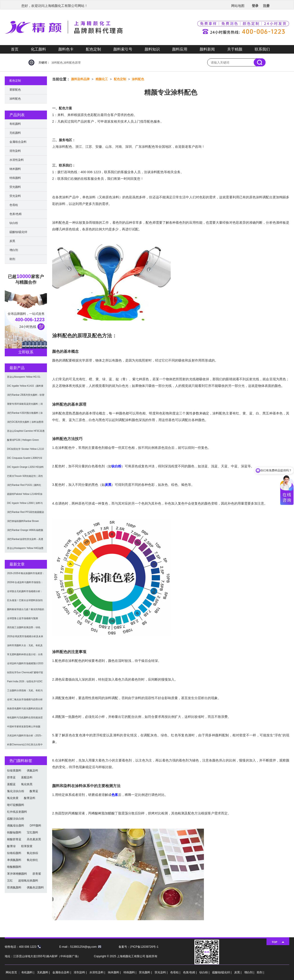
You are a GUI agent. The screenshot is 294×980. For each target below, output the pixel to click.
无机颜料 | (44, 972)
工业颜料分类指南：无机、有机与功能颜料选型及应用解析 (25, 692)
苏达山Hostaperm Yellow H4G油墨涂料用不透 (25, 550)
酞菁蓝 (34, 791)
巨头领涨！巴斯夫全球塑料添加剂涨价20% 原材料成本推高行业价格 (25, 602)
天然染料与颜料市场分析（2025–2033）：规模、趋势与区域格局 (25, 737)
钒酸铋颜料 (14, 832)
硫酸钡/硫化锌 (18, 232)
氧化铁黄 (13, 798)
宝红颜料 (32, 832)
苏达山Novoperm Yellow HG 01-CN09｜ (24, 379)
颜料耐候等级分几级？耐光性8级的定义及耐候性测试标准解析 (26, 611)
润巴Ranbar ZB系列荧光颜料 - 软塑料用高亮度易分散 (26, 397)
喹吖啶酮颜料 (16, 805)
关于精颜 (235, 49)
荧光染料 (15, 196)
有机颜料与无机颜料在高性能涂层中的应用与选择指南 (25, 719)
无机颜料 (15, 133)
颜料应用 (180, 49)
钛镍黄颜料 (14, 771)
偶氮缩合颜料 (16, 826)
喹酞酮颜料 (14, 867)
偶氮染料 (32, 771)
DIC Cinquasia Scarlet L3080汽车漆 (25, 460)
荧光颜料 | (146, 972)
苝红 (10, 881)
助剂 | (260, 972)
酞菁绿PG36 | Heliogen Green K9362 (23, 442)
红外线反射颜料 (17, 812)
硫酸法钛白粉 (16, 819)
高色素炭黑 (34, 839)
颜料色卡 (66, 49)
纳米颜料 (15, 169)
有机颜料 (15, 124)
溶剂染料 (15, 151)
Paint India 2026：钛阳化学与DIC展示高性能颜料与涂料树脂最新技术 (25, 683)
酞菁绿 (11, 846)
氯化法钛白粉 (16, 791)
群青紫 (37, 874)
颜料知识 (152, 49)
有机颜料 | (28, 972)
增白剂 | (250, 972)
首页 (15, 49)
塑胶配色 (15, 90)
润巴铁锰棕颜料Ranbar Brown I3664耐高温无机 (23, 523)
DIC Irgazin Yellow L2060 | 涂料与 (25, 503)
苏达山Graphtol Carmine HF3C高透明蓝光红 (26, 433)
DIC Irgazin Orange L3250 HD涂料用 (25, 469)
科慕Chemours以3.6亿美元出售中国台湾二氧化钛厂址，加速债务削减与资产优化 (25, 746)
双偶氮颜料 (14, 887)
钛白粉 (116, 466)
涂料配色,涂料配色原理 (66, 63)
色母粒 (14, 205)
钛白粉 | (205, 972)
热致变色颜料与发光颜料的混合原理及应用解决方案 (25, 710)
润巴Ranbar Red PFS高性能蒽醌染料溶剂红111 (26, 514)
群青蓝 (11, 777)
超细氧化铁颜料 (28, 881)
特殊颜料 (15, 178)
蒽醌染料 (27, 777)
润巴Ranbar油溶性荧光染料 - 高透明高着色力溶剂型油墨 (25, 541)
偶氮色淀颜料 (35, 887)
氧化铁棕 (32, 853)
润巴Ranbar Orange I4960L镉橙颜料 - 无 (25, 532)
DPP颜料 (35, 826)
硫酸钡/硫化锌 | (222, 972)
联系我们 (262, 49)
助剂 (12, 259)
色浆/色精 (16, 214)
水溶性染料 (17, 160)
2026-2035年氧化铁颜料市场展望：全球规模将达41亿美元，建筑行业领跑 (26, 575)
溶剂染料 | (81, 972)
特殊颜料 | (130, 972)
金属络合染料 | (62, 972)
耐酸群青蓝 (14, 839)
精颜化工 (102, 79)
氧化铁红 (32, 860)
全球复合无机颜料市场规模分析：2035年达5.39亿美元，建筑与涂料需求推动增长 (25, 593)
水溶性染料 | (98, 972)
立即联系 (26, 352)
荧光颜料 (15, 187)
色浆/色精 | (190, 972)
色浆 (115, 795)
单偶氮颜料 (14, 860)
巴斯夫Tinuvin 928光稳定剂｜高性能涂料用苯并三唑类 (25, 478)
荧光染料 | (161, 972)
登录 (255, 6)
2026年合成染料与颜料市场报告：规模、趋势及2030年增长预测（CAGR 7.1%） (25, 584)
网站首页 (11, 972)
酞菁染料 (30, 798)
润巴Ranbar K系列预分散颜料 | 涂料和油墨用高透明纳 (25, 415)
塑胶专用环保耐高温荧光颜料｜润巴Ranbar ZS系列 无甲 (25, 406)
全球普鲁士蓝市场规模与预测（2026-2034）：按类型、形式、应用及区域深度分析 (26, 620)
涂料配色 (138, 79)
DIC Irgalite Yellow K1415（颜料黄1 (25, 388)
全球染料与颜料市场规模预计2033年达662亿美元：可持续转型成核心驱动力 (26, 665)
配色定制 (93, 49)
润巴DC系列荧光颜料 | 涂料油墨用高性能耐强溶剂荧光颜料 (25, 424)
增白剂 (14, 250)
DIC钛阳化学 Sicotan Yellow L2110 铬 (25, 451)
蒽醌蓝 (11, 784)
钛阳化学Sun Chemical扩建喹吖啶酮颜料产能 (25, 674)
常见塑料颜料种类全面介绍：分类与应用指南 (25, 656)
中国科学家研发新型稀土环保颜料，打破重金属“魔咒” (24, 728)
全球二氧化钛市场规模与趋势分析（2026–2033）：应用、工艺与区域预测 (25, 701)
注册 (266, 6)
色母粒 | (176, 972)
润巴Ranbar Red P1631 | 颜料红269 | (24, 487)
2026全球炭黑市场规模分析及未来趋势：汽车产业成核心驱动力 (25, 638)
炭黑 (108, 485)
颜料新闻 (207, 49)
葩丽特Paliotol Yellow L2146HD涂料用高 (25, 496)
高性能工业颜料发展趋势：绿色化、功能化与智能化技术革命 (24, 629)
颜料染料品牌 (80, 79)
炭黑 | (238, 972)
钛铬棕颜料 (14, 853)
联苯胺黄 (27, 846)
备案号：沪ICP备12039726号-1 (138, 947)
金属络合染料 (18, 142)
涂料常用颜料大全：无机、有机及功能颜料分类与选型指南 (25, 647)
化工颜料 (38, 49)
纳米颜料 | (115, 972)
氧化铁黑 (27, 784)
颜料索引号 (123, 49)
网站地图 (238, 6)
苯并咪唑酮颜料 (17, 874)
